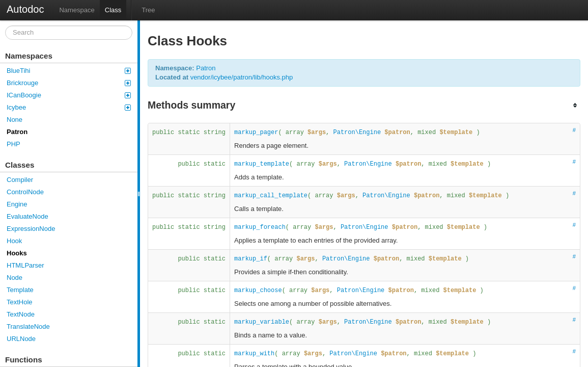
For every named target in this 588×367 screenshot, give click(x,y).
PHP (13, 144)
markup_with (254, 354)
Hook (14, 241)
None (15, 120)
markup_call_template (271, 196)
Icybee (69, 107)
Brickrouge (69, 83)
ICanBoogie (69, 95)
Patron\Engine (357, 133)
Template (20, 290)
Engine (17, 204)
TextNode (21, 314)
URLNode (21, 339)
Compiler (20, 180)
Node (15, 278)
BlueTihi (69, 71)
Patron (17, 132)
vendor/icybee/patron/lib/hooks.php (242, 77)
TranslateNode (28, 326)
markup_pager (256, 133)
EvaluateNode (27, 216)
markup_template (262, 164)
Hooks (17, 253)
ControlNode (25, 192)
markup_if (251, 259)
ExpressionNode (31, 229)
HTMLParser (25, 265)
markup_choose (258, 291)
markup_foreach (260, 227)
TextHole (20, 302)
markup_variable (262, 322)
